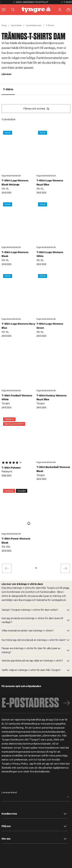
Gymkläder (16, 25)
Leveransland (9, 792)
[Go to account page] (60, 10)
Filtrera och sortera (36, 109)
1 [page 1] (36, 568)
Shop (4, 25)
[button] (36, 610)
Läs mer (7, 74)
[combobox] (36, 797)
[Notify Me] (29, 523)
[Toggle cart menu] (68, 10)
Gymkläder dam (34, 25)
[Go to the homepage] (36, 10)
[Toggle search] (13, 10)
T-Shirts (50, 25)
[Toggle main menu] (4, 10)
